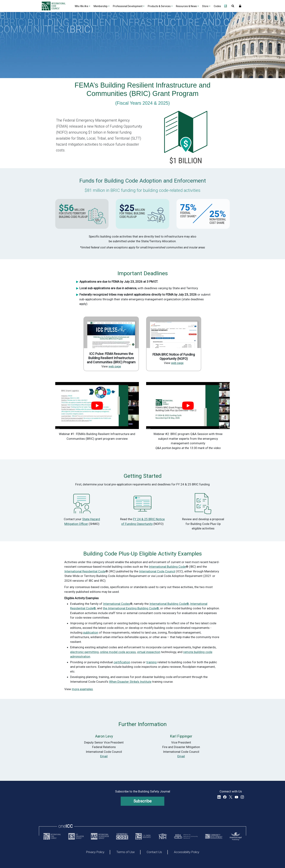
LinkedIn (219, 797)
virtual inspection (149, 652)
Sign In (240, 6)
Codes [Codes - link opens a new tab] (217, 6)
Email (104, 756)
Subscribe (143, 801)
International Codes (117, 604)
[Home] (56, 6)
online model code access (118, 652)
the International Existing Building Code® (131, 608)
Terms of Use (126, 852)
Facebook (225, 797)
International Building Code (167, 567)
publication (91, 632)
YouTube (236, 797)
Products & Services (159, 6)
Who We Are (82, 6)
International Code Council (157, 571)
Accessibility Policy (187, 852)
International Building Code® (169, 604)
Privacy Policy (95, 852)
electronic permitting (84, 652)
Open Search (233, 6)
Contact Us (154, 852)
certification (122, 662)
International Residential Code (85, 571)
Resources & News (186, 6)
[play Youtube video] (97, 406)
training (151, 662)
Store (205, 6)
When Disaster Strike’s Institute (130, 682)
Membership (101, 6)
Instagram (242, 797)
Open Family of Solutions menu (226, 6)
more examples (82, 689)
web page (115, 366)
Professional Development (128, 6)
